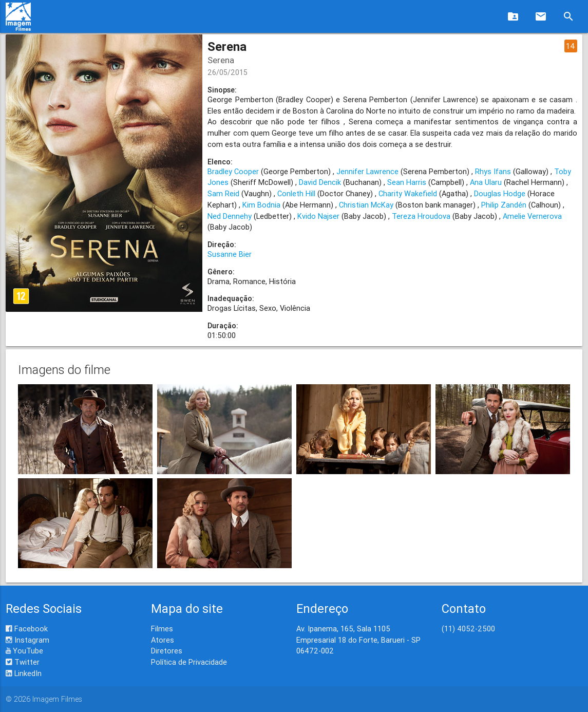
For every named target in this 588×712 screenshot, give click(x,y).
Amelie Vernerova (532, 216)
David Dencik (320, 182)
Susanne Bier (230, 254)
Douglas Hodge (500, 193)
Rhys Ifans (493, 171)
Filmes (162, 629)
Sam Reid (223, 193)
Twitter (23, 662)
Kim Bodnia (261, 205)
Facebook (27, 629)
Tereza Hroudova (421, 216)
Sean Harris (407, 182)
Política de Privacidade (189, 662)
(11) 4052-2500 (468, 629)
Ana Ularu (486, 182)
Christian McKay (366, 205)
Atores (163, 640)
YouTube (24, 651)
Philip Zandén (504, 205)
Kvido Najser (318, 216)
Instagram (27, 640)
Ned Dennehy (230, 216)
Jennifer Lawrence (367, 171)
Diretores (167, 651)
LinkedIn (24, 673)
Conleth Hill (296, 193)
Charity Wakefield (408, 193)
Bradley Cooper (233, 171)
